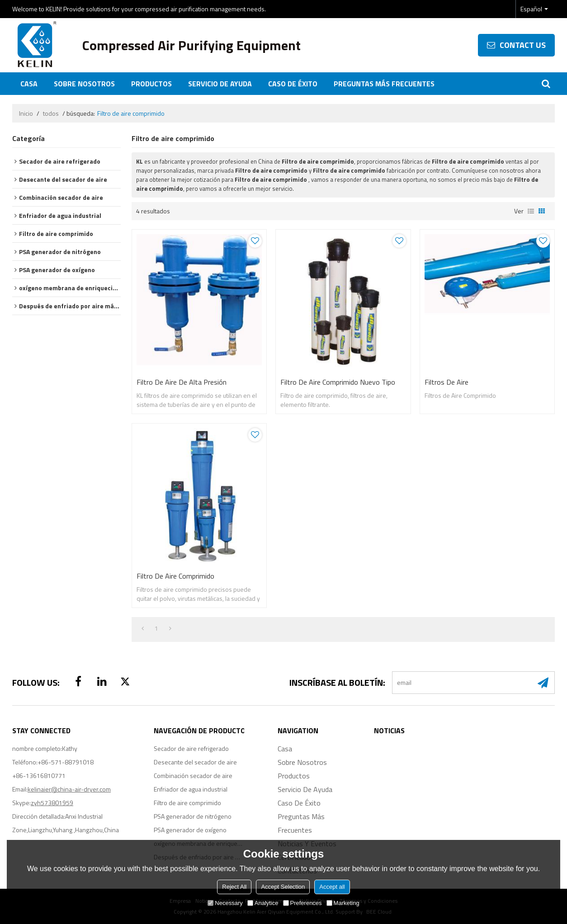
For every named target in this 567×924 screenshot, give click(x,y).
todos (51, 113)
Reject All (234, 887)
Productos (151, 84)
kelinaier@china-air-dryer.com (69, 789)
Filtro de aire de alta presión (182, 382)
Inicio (26, 113)
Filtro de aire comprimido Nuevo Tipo (338, 382)
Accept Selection (283, 887)
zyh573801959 (52, 803)
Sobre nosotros (84, 84)
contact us (523, 45)
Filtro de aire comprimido (175, 576)
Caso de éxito (293, 84)
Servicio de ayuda (220, 84)
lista (531, 211)
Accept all (332, 887)
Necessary (225, 903)
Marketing (343, 903)
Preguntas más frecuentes (384, 84)
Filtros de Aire (447, 382)
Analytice (263, 903)
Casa (29, 84)
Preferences (302, 903)
